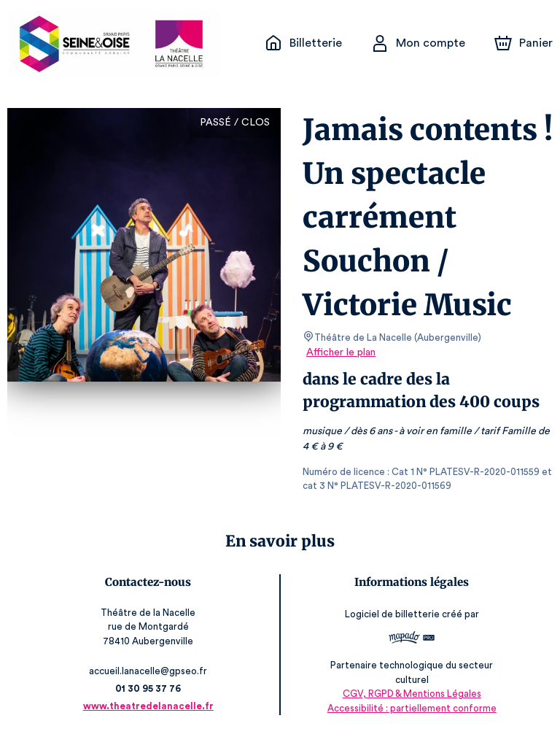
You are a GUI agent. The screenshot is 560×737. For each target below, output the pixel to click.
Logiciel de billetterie (389, 614)
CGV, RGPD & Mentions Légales (408, 694)
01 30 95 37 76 (152, 688)
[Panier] (524, 43)
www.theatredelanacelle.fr (152, 706)
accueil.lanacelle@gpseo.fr (152, 671)
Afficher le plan (340, 352)
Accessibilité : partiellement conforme (409, 708)
